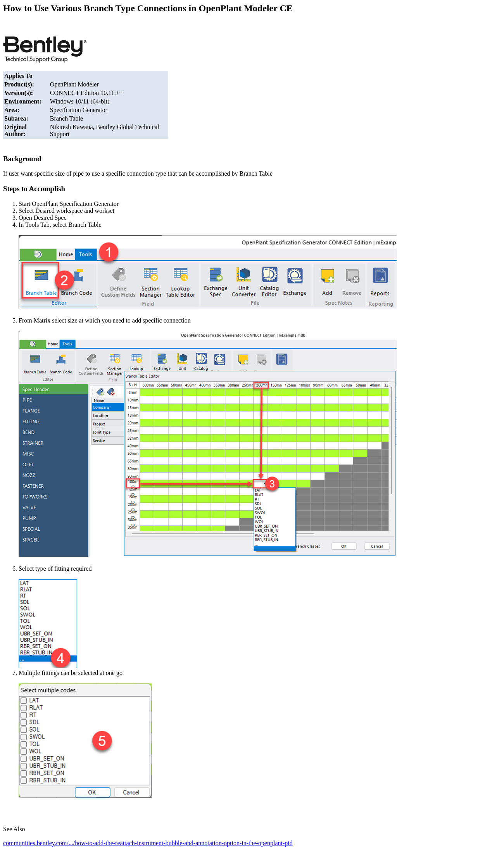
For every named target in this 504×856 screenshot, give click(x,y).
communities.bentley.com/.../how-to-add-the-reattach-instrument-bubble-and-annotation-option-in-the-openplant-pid (148, 843)
